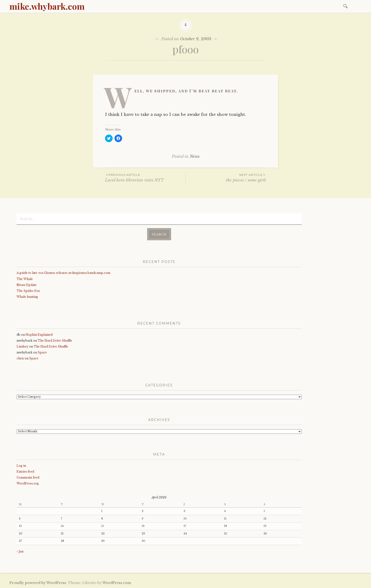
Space (42, 352)
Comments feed (28, 477)
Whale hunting (27, 297)
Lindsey (22, 346)
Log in (21, 466)
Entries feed (25, 472)
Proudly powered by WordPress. (38, 583)
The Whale (25, 279)
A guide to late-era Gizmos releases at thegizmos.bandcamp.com (63, 273)
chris (20, 358)
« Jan (20, 551)
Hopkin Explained (39, 335)
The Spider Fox (28, 291)
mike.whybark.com (47, 6)
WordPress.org (28, 483)
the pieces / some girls (226, 178)
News (195, 156)
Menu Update (27, 285)
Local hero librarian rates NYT (145, 178)
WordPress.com (117, 583)
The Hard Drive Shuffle (55, 341)
